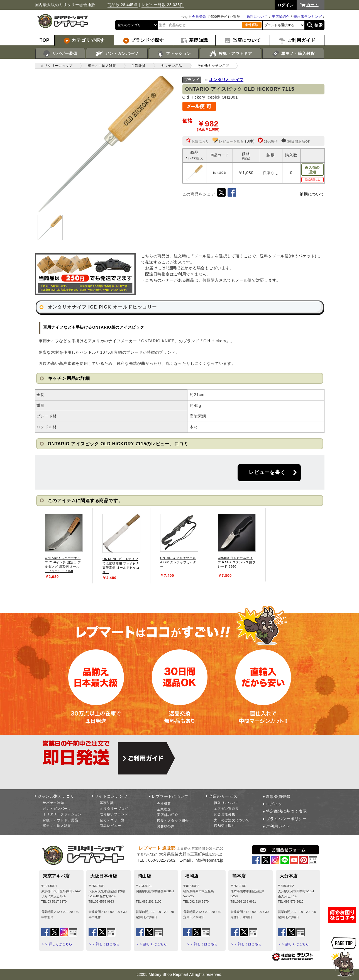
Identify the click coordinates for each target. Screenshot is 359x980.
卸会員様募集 (224, 814)
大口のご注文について (232, 820)
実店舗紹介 (281, 17)
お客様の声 (166, 826)
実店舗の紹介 (167, 815)
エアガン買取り (226, 809)
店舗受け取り (224, 826)
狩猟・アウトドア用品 (60, 820)
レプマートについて (170, 796)
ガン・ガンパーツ (117, 54)
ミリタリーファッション (62, 814)
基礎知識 (107, 803)
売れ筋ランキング (308, 17)
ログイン (274, 804)
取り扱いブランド (114, 814)
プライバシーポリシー (286, 819)
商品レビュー (110, 826)
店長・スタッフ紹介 (173, 821)
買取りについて (226, 803)
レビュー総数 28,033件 (163, 5)
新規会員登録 (278, 796)
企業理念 (164, 809)
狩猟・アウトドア (230, 54)
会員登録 (199, 17)
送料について (257, 17)
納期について (312, 194)
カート (312, 5)
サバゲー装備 (60, 54)
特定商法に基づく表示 (286, 811)
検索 (318, 25)
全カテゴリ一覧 (112, 820)
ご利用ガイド (278, 826)
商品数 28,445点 (123, 5)
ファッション (174, 54)
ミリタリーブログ (114, 809)
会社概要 (164, 804)
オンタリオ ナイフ (226, 80)
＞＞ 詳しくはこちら (57, 944)
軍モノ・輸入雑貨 (293, 54)
